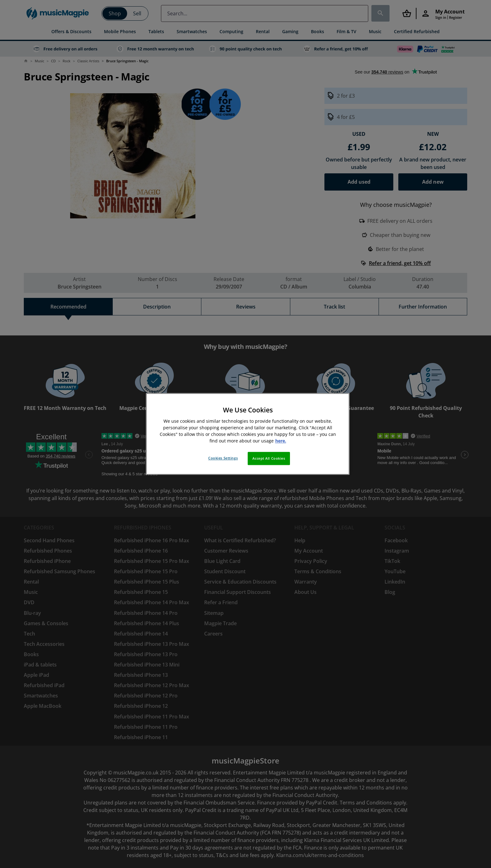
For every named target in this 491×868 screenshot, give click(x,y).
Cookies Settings (223, 458)
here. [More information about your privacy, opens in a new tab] (281, 441)
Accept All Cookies (269, 459)
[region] (248, 434)
